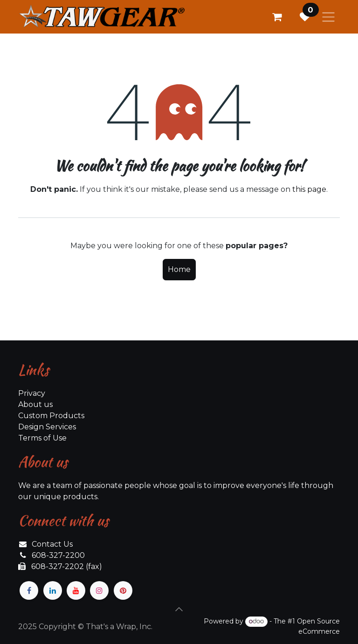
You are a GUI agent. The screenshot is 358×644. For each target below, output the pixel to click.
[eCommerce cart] (277, 17)
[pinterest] (123, 590)
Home (179, 269)
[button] (179, 609)
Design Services (47, 427)
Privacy (32, 393)
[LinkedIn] (53, 590)
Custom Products (51, 416)
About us (35, 404)
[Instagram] (99, 590)
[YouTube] (76, 590)
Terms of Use (42, 438)
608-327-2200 (58, 555)
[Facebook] (29, 590)
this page (309, 189)
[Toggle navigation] (328, 17)
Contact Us (52, 544)
